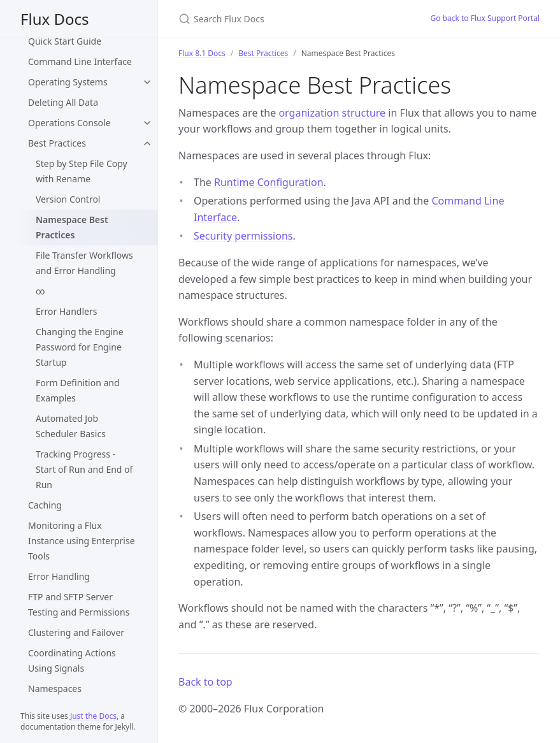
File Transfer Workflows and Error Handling (84, 263)
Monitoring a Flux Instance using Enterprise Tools (82, 541)
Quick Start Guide (65, 41)
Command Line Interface (80, 61)
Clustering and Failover (76, 632)
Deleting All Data (63, 102)
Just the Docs (93, 716)
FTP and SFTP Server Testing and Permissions (79, 604)
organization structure (332, 113)
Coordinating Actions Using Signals (72, 660)
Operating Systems (68, 82)
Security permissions (243, 236)
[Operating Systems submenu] (147, 82)
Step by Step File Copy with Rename (82, 171)
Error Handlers (66, 311)
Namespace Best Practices (72, 227)
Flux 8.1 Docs (202, 53)
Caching (45, 505)
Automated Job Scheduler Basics (71, 426)
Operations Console (69, 123)
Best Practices (57, 143)
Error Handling (59, 576)
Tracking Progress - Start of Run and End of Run (84, 469)
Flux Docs (54, 19)
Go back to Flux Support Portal (485, 18)
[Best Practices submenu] (147, 143)
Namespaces (55, 689)
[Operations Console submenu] (147, 123)
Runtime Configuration (269, 182)
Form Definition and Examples (78, 390)
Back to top (205, 682)
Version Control (68, 199)
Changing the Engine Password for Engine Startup (80, 347)
